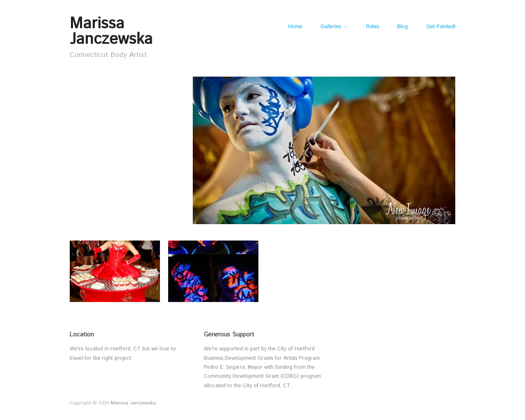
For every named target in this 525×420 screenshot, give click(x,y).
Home (295, 27)
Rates (372, 27)
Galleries (331, 27)
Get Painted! (441, 27)
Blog (402, 27)
